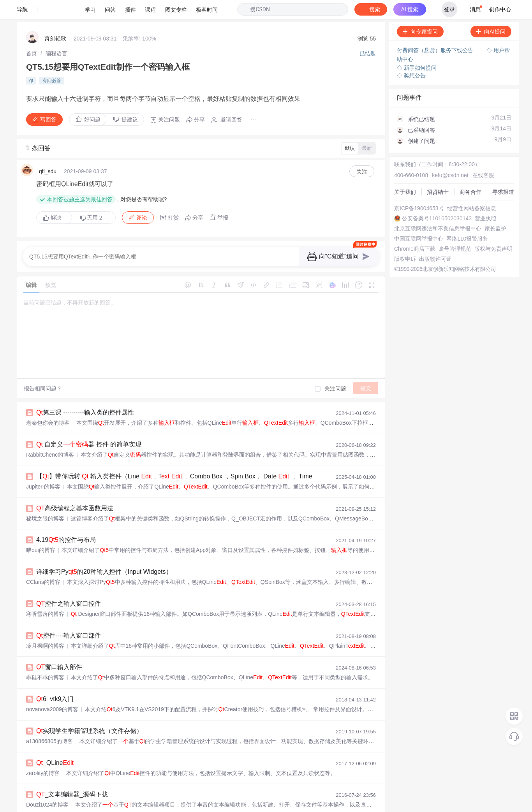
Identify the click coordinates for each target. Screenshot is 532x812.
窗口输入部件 (59, 629)
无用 (91, 188)
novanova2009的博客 (52, 670)
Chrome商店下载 (410, 237)
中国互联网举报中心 (414, 223)
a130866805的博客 (49, 700)
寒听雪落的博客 (45, 577)
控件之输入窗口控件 (69, 567)
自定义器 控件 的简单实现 (89, 414)
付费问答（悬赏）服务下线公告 (436, 31)
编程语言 (56, 33)
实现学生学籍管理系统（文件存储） (89, 690)
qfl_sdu (48, 146)
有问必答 (52, 58)
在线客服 (470, 146)
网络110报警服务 (410, 230)
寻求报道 (400, 174)
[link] (32, 33)
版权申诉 (400, 258)
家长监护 (400, 216)
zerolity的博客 (43, 731)
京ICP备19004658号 (414, 181)
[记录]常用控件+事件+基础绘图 (82, 783)
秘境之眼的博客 (45, 485)
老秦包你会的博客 (48, 393)
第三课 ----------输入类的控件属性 (85, 383)
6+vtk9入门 (55, 660)
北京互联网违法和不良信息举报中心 (433, 209)
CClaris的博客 (43, 547)
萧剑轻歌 (55, 19)
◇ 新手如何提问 (417, 47)
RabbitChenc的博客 (50, 424)
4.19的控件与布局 (66, 506)
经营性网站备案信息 (414, 188)
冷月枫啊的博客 (45, 608)
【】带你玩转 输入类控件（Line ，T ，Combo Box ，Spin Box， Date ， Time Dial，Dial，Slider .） (210, 444)
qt (31, 58)
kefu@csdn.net (441, 146)
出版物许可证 (405, 265)
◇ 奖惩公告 (411, 54)
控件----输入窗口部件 (69, 598)
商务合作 (400, 167)
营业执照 (400, 202)
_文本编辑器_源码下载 (72, 752)
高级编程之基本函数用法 (75, 475)
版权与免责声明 (408, 251)
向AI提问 (491, 13)
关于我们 (400, 153)
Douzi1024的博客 (47, 762)
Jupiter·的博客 (43, 454)
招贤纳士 (400, 160)
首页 (32, 33)
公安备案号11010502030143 (424, 195)
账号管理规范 (405, 244)
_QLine (55, 721)
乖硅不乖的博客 (45, 639)
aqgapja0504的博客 (50, 793)
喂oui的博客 (41, 516)
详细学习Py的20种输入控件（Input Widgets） (104, 537)
